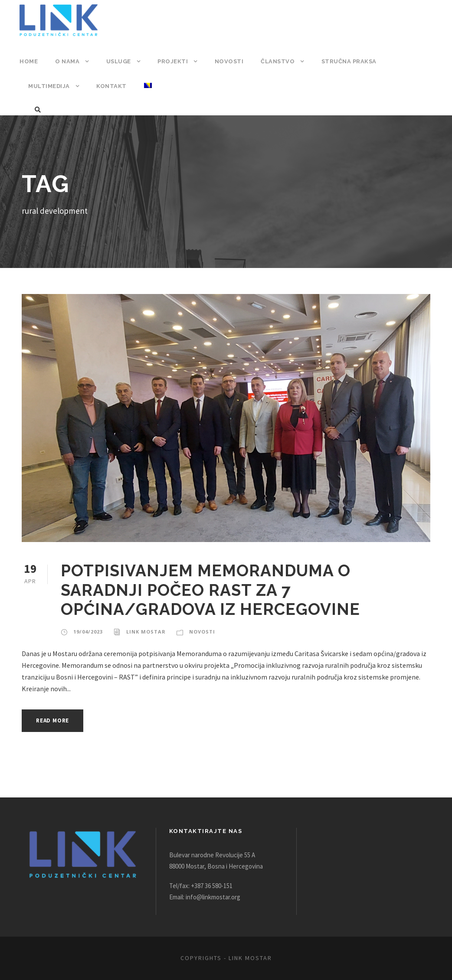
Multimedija (48, 86)
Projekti (172, 61)
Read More (55, 720)
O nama (67, 61)
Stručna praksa (345, 61)
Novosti (227, 61)
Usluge (118, 61)
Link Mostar (144, 632)
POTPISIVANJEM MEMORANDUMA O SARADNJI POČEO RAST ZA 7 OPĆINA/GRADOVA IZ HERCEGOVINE (211, 590)
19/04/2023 (87, 632)
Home (28, 61)
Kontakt (110, 86)
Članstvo (274, 61)
